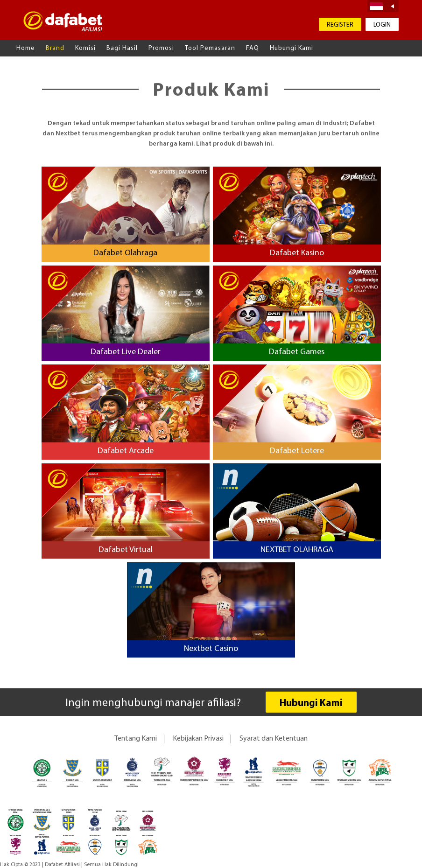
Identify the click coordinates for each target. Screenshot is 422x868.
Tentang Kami (136, 739)
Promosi (161, 48)
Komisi (85, 48)
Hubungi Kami (292, 48)
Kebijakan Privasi (198, 739)
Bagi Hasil (122, 48)
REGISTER (340, 25)
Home (26, 48)
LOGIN (382, 25)
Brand (55, 48)
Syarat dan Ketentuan (274, 739)
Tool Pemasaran (210, 48)
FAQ (253, 48)
